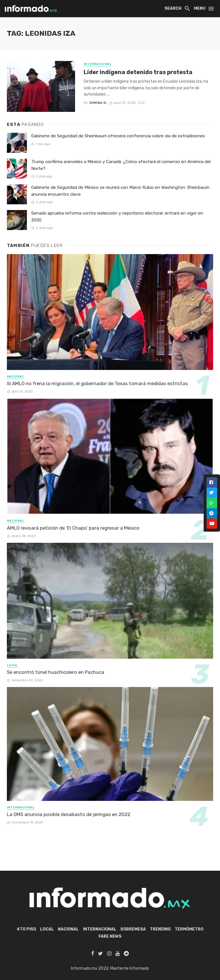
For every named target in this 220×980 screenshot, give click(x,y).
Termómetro (189, 929)
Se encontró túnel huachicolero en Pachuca (56, 672)
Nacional (15, 377)
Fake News (110, 936)
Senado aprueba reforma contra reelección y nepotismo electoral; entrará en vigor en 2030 (117, 216)
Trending (160, 929)
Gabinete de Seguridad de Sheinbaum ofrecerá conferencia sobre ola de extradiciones (118, 136)
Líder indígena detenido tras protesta (138, 72)
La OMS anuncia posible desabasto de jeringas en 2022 (69, 814)
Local (12, 665)
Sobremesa (133, 929)
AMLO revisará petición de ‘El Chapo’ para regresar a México (73, 528)
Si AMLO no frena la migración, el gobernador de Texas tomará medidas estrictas (97, 383)
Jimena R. (98, 103)
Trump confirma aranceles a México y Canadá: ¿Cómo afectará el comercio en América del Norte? (121, 165)
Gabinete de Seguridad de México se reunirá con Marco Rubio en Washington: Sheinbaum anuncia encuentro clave (120, 191)
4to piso (26, 929)
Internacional (98, 64)
